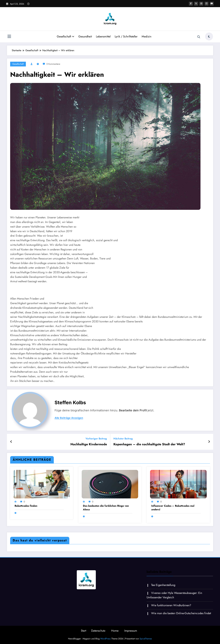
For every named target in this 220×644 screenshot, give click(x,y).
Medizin (146, 36)
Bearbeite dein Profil (133, 410)
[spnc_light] (209, 36)
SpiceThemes (146, 639)
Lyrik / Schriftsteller (126, 36)
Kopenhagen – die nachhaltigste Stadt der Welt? (149, 444)
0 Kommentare (53, 64)
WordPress (105, 639)
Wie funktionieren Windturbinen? (171, 605)
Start (84, 631)
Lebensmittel (103, 36)
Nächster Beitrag (123, 439)
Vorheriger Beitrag (96, 439)
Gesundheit (85, 36)
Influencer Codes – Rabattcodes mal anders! (173, 508)
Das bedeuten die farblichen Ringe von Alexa (106, 508)
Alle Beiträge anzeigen (69, 418)
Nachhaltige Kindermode (89, 444)
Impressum (131, 631)
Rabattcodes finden (26, 506)
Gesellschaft (66, 36)
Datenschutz (98, 631)
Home (115, 631)
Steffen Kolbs (70, 402)
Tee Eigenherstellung (163, 585)
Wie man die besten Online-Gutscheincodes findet (181, 613)
